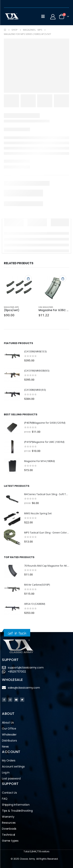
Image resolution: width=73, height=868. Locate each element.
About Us (8, 723)
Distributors (9, 741)
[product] (19, 287)
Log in (6, 773)
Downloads (9, 829)
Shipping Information (16, 805)
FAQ (5, 799)
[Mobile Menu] (43, 16)
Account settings (13, 766)
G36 (40, 307)
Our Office (9, 729)
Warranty (8, 817)
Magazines (9, 307)
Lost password (11, 779)
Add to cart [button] (28, 279)
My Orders (9, 760)
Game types (10, 841)
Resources (9, 823)
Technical (8, 835)
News (5, 747)
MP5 (17, 307)
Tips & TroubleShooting (17, 811)
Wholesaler (9, 735)
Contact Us (9, 793)
